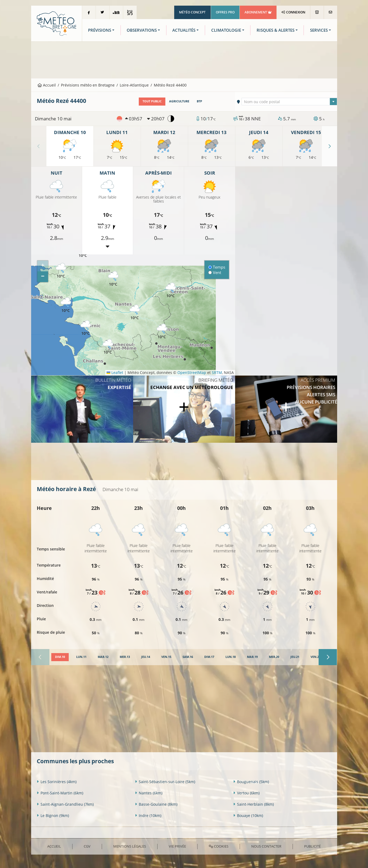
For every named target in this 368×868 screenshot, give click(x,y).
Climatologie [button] (226, 30)
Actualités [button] (184, 30)
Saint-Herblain (254, 804)
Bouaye (248, 815)
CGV (87, 846)
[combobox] (289, 102)
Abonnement (258, 12)
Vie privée (177, 846)
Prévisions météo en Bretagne (88, 85)
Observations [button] (142, 30)
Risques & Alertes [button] (276, 30)
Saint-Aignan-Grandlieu (65, 804)
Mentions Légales (130, 846)
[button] (61, 271)
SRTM (217, 372)
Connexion (293, 12)
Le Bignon (53, 815)
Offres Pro (225, 12)
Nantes (149, 793)
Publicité (312, 846)
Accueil (47, 85)
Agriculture (179, 101)
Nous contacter (266, 846)
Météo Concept (192, 12)
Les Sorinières (57, 782)
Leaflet (115, 372)
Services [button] (319, 30)
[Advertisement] (184, 59)
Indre (148, 815)
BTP (199, 101)
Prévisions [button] (100, 30)
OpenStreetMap (192, 372)
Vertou (246, 793)
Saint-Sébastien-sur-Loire (165, 782)
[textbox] (289, 102)
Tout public (152, 101)
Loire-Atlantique (134, 85)
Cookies (219, 846)
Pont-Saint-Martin (60, 793)
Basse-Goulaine (156, 804)
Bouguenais (251, 782)
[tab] (60, 657)
